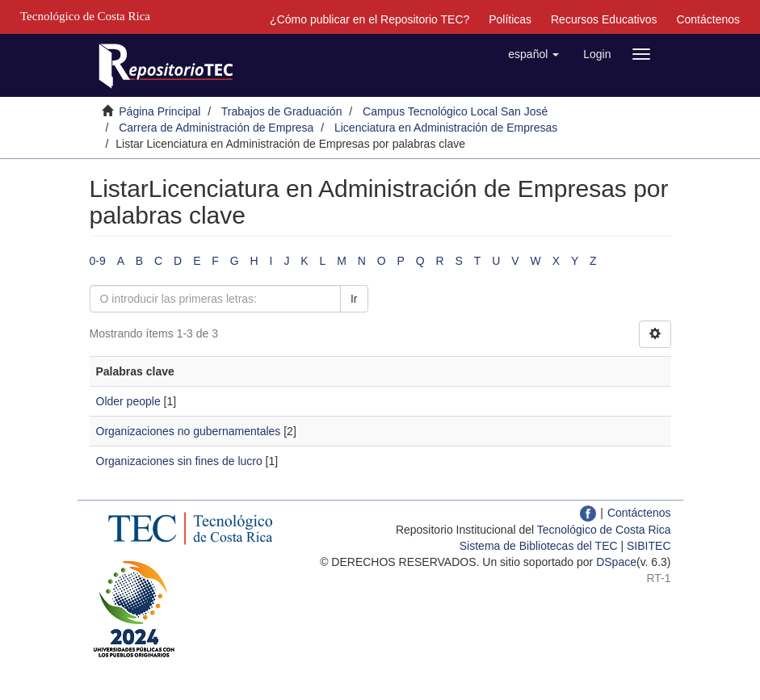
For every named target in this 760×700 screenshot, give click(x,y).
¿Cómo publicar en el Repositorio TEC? (370, 19)
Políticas (510, 19)
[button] (533, 54)
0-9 (98, 261)
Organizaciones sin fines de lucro (179, 461)
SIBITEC (649, 546)
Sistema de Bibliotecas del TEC (539, 546)
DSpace (616, 562)
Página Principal (160, 111)
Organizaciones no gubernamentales (189, 431)
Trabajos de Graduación (282, 111)
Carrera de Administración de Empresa (216, 128)
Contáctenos (708, 19)
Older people (128, 401)
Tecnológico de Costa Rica (604, 530)
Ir (354, 299)
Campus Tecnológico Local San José (455, 111)
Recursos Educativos (604, 19)
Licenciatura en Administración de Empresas (446, 128)
